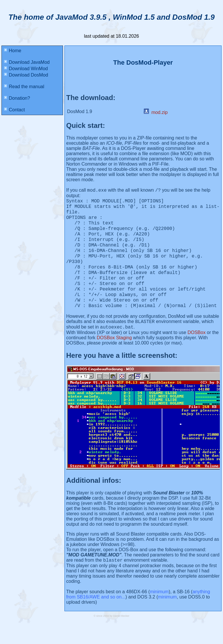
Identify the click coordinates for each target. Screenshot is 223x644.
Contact (15, 110)
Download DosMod (26, 75)
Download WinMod (26, 69)
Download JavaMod (27, 62)
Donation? (17, 98)
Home (13, 51)
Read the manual (24, 87)
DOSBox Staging (114, 358)
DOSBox (197, 352)
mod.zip (156, 112)
